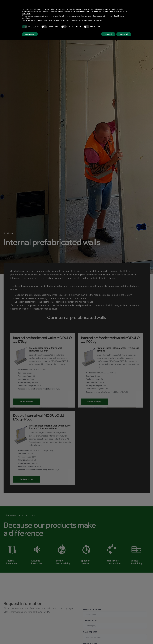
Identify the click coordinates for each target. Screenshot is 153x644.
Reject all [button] (108, 34)
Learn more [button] (30, 34)
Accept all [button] (124, 34)
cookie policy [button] (26, 14)
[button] (130, 5)
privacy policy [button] (100, 9)
